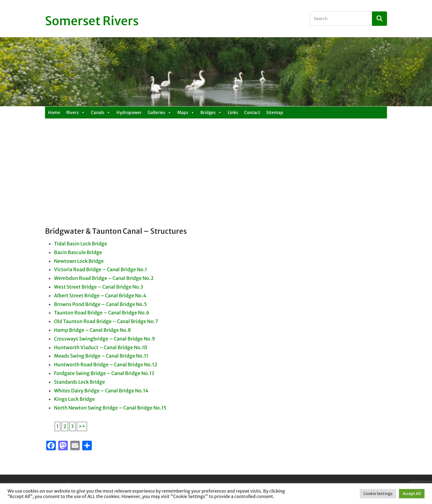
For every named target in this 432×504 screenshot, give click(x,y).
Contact (252, 112)
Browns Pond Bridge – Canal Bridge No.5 (100, 304)
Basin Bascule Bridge (78, 252)
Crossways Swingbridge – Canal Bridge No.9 (105, 339)
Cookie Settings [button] (378, 494)
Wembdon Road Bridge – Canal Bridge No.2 (104, 278)
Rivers (76, 112)
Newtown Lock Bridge (79, 261)
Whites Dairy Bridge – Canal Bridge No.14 (101, 391)
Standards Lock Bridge (79, 382)
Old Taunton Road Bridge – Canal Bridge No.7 (106, 321)
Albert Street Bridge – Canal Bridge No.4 (100, 295)
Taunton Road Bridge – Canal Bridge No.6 (102, 313)
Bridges (211, 112)
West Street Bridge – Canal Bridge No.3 (99, 287)
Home (54, 112)
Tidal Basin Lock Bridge (81, 244)
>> (82, 426)
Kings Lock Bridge (74, 399)
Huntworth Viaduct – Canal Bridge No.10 (101, 347)
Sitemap (275, 112)
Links (233, 112)
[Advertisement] (216, 181)
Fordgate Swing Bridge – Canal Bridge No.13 (104, 373)
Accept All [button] (412, 494)
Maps (186, 112)
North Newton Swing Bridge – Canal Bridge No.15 (110, 408)
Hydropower (129, 112)
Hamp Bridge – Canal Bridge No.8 (92, 330)
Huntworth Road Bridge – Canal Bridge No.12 (106, 364)
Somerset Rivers (92, 21)
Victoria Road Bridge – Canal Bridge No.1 (100, 269)
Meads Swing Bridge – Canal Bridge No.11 (101, 356)
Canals (101, 112)
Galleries (159, 112)
